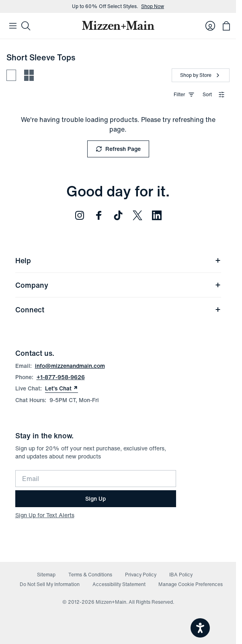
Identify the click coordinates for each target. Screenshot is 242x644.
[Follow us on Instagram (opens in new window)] (80, 215)
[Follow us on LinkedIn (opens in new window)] (157, 215)
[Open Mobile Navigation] (13, 26)
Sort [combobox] (214, 94)
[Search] (26, 26)
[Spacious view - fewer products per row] (11, 75)
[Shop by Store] (201, 75)
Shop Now (153, 6)
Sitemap (46, 575)
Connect (118, 310)
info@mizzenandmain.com (70, 366)
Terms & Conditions (90, 575)
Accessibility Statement (119, 584)
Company (118, 285)
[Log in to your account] (210, 26)
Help (118, 260)
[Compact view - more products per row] (29, 75)
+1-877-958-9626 (61, 377)
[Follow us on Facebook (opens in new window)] (99, 215)
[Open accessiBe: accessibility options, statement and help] (200, 628)
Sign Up (95, 498)
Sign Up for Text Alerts (45, 515)
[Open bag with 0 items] (226, 26)
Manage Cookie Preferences (191, 584)
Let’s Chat (62, 388)
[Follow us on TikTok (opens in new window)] (118, 215)
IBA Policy (181, 575)
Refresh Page (118, 149)
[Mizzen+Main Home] (118, 25)
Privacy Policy (141, 575)
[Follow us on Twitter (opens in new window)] (137, 215)
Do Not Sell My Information (50, 584)
